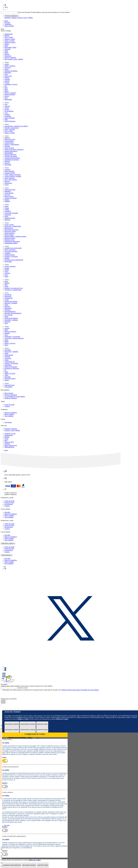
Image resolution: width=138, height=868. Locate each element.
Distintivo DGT (9, 442)
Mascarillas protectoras (11, 230)
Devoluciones (9, 504)
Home (6, 21)
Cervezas (7, 106)
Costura (7, 268)
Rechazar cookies (12, 724)
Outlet (6, 286)
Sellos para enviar (10, 190)
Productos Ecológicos (11, 71)
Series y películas (10, 129)
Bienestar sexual (9, 240)
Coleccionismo (9, 193)
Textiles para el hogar (11, 301)
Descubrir (7, 512)
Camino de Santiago (11, 198)
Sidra (6, 120)
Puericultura (8, 261)
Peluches (7, 146)
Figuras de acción (10, 139)
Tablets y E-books (10, 373)
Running (7, 333)
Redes (6, 372)
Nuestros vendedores (11, 395)
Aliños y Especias (10, 66)
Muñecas (7, 138)
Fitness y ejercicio (10, 343)
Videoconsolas (9, 355)
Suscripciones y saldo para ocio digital (16, 126)
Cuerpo (7, 208)
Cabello (7, 210)
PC (5, 370)
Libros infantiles (9, 171)
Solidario (7, 201)
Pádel (6, 330)
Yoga (6, 335)
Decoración (8, 295)
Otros (6, 323)
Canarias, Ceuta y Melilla (25, 18)
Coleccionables (9, 141)
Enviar (3, 701)
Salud (6, 46)
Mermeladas (8, 99)
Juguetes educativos (10, 155)
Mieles (7, 91)
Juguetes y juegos (10, 39)
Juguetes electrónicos (11, 151)
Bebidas (7, 36)
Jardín (6, 305)
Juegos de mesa (9, 148)
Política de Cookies (62, 719)
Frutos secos (8, 76)
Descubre (7, 23)
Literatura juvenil (10, 173)
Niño (6, 285)
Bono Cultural (9, 393)
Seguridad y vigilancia (11, 320)
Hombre (7, 283)
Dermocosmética (10, 233)
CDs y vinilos (9, 131)
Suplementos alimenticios (12, 241)
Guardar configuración (12, 865)
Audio (6, 353)
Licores (7, 109)
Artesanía (7, 49)
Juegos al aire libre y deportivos (14, 149)
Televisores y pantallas (11, 352)
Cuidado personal (10, 218)
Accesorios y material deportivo (14, 338)
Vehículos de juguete (11, 156)
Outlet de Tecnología (11, 367)
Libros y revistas (9, 41)
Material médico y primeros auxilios (15, 236)
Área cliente (8, 422)
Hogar (6, 52)
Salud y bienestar (10, 178)
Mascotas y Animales (11, 303)
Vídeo (6, 375)
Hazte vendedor (9, 26)
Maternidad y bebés (10, 47)
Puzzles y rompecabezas (12, 144)
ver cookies (6, 743)
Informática (8, 365)
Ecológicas (8, 116)
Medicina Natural (10, 238)
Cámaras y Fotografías (11, 363)
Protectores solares (10, 231)
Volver (7, 62)
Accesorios (8, 358)
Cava (6, 113)
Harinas (7, 78)
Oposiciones (8, 183)
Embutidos (8, 73)
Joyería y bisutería (10, 266)
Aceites (7, 64)
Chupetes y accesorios (11, 256)
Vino (6, 104)
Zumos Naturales (10, 118)
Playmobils (8, 165)
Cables (7, 360)
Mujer (6, 281)
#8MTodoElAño (9, 447)
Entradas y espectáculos (12, 128)
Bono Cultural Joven (11, 445)
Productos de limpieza (11, 318)
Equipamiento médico (11, 243)
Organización (9, 298)
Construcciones (9, 143)
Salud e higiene (9, 235)
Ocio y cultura (9, 37)
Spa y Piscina (9, 315)
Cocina (7, 300)
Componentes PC (10, 362)
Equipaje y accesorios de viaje (14, 288)
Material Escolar (9, 385)
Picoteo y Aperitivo (10, 93)
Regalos (7, 200)
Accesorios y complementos (13, 290)
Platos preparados (10, 94)
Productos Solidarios (11, 398)
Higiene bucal (9, 228)
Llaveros (7, 163)
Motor (6, 345)
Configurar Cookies (28, 724)
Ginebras (7, 114)
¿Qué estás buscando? (24, 12)
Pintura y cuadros (10, 133)
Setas (6, 98)
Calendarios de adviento (12, 160)
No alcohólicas (9, 111)
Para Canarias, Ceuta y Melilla (14, 59)
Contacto (7, 406)
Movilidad (8, 350)
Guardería (7, 253)
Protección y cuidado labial (13, 226)
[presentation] (15, 694)
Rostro (7, 206)
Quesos (7, 96)
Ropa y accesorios (10, 250)
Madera (7, 270)
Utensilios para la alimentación (14, 260)
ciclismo (7, 328)
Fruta (6, 74)
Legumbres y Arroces (11, 84)
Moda (6, 51)
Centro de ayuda (9, 405)
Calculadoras (8, 387)
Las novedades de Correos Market (15, 396)
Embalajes (8, 191)
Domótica (7, 322)
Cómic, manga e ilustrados (12, 175)
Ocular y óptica (9, 225)
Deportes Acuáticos (10, 332)
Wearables (8, 377)
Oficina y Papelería (10, 58)
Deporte (7, 54)
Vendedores (8, 24)
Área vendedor (9, 416)
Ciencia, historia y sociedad (13, 176)
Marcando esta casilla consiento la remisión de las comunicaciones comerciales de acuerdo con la (51, 690)
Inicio (6, 450)
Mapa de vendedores (11, 413)
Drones (7, 380)
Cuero (6, 271)
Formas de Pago (9, 502)
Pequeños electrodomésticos (13, 313)
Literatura (7, 170)
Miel (6, 440)
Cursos (7, 185)
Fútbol (6, 342)
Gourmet (7, 79)
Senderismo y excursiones (12, 337)
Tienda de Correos (10, 42)
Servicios (7, 195)
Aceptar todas (42, 724)
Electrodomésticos (10, 311)
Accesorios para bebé (11, 251)
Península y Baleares (11, 18)
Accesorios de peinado (11, 213)
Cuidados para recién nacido (13, 248)
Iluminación (8, 308)
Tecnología (8, 56)
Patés (6, 89)
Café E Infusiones (10, 121)
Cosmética (8, 211)
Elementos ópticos (10, 379)
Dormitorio (8, 296)
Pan (6, 86)
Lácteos (7, 83)
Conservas (8, 67)
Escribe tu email (23, 688)
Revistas (7, 181)
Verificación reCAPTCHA (9, 699)
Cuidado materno (10, 255)
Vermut (7, 108)
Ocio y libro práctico (11, 180)
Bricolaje (7, 306)
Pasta (6, 88)
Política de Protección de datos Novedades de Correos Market (80, 690)
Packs (6, 216)
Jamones (7, 81)
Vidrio (6, 276)
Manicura (7, 220)
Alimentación (9, 34)
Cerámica (7, 273)
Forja (6, 275)
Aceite (6, 439)
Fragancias (8, 215)
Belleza (7, 44)
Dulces (7, 69)
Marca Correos (9, 196)
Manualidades (9, 153)
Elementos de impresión (12, 368)
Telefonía (7, 357)
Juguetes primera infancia (12, 158)
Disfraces (7, 161)
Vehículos (7, 310)
